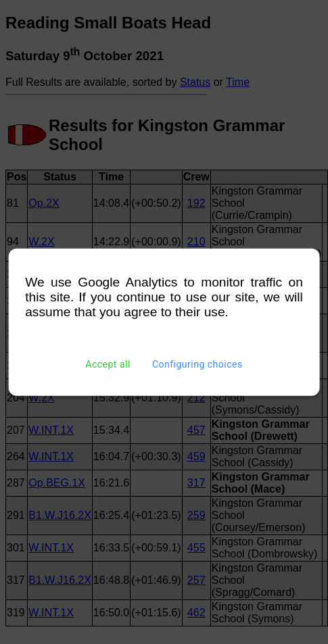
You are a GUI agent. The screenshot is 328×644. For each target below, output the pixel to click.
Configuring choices (197, 364)
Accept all (108, 364)
